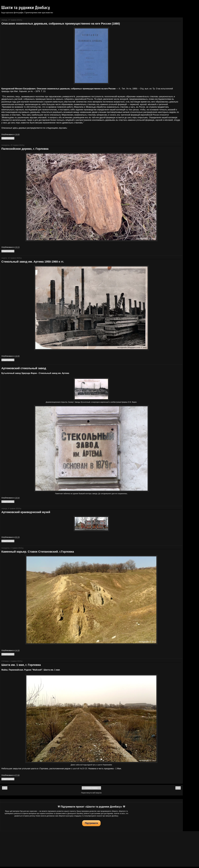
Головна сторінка (91, 788)
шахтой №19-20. (80, 769)
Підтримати (91, 823)
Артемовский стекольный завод (24, 368)
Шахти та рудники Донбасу (26, 8)
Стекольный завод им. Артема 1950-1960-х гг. (33, 262)
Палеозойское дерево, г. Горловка (25, 149)
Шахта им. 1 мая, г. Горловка (21, 665)
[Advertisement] (91, 849)
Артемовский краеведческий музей (26, 512)
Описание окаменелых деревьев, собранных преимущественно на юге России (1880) (61, 24)
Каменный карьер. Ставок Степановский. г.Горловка (38, 552)
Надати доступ (8, 138)
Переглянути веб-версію (91, 793)
